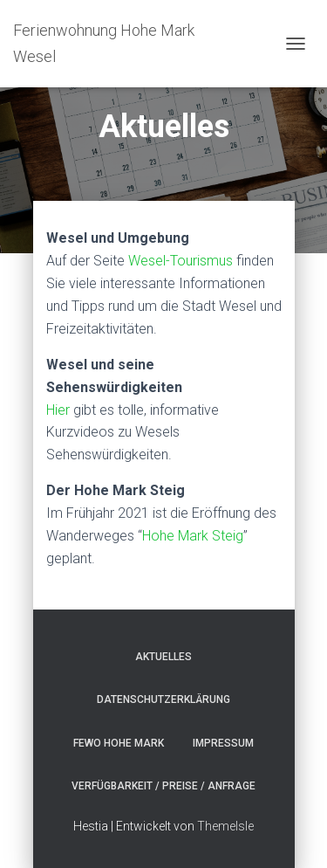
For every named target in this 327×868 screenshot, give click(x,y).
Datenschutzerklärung (163, 699)
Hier (60, 410)
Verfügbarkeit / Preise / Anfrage (163, 786)
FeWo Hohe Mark (119, 743)
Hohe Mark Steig (193, 536)
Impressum (223, 743)
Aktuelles (163, 657)
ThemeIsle (225, 826)
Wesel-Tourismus (181, 261)
